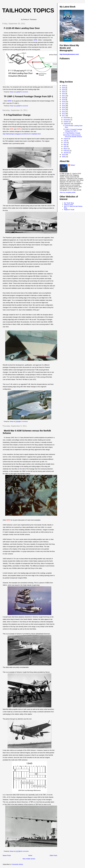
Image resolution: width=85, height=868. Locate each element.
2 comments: (25, 421)
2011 (64, 116)
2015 (64, 108)
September (67, 124)
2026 (64, 86)
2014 (64, 110)
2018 (64, 102)
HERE (35, 40)
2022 (64, 94)
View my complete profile (67, 192)
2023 (64, 92)
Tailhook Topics (28, 10)
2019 (64, 100)
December (67, 118)
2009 (64, 157)
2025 (64, 88)
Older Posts (53, 855)
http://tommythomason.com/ (69, 54)
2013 (64, 112)
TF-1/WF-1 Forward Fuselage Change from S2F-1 (28, 96)
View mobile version (29, 859)
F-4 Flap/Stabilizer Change (17, 115)
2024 (64, 90)
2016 (64, 106)
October (66, 122)
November (67, 120)
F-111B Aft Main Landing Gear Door (22, 28)
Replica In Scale (69, 210)
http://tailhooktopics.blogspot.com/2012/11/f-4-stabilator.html (22, 134)
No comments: (24, 92)
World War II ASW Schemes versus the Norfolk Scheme (73, 136)
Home (30, 855)
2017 (64, 104)
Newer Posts (7, 855)
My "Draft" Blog (69, 203)
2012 (64, 114)
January (66, 153)
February (67, 151)
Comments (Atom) (17, 864)
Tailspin (73, 165)
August (66, 139)
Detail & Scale (68, 205)
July (65, 141)
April (65, 147)
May (65, 145)
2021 (64, 96)
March (66, 149)
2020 (64, 98)
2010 (64, 155)
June (65, 143)
